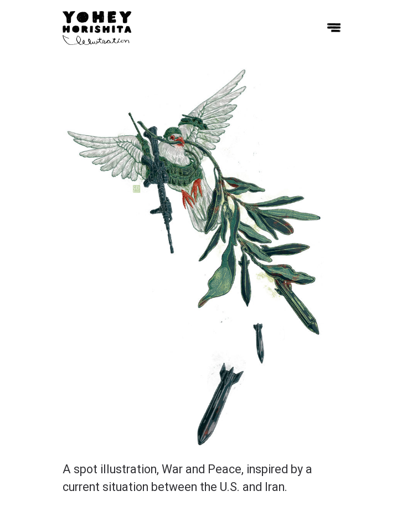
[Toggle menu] (334, 28)
